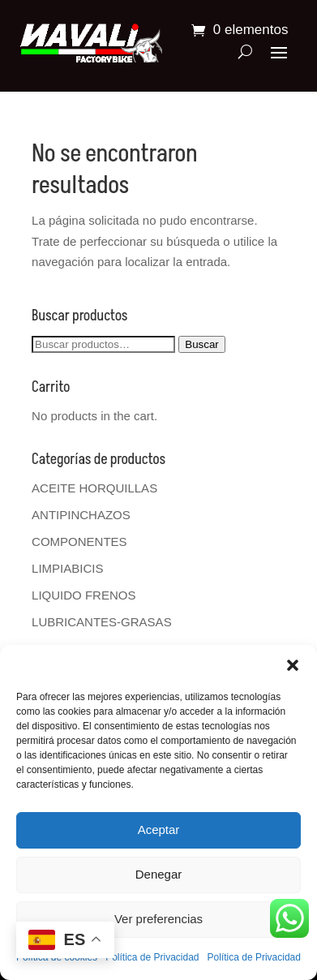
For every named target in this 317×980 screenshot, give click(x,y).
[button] (293, 665)
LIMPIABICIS (67, 568)
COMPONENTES (79, 542)
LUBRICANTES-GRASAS (102, 622)
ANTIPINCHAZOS (81, 515)
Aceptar (159, 830)
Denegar (159, 874)
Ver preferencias (158, 919)
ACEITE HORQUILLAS (94, 488)
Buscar (201, 344)
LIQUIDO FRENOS (84, 595)
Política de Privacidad (152, 957)
